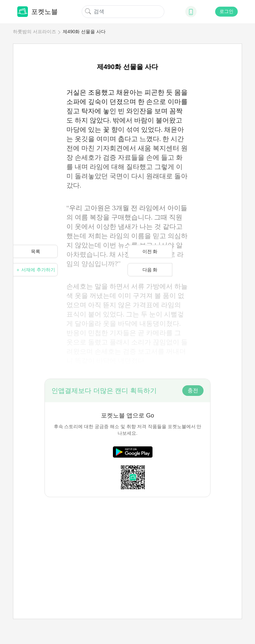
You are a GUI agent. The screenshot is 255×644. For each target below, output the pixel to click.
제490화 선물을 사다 (84, 32)
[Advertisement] (127, 544)
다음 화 (150, 270)
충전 (193, 390)
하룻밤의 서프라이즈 (35, 32)
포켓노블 (38, 12)
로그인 (226, 11)
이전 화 (150, 251)
